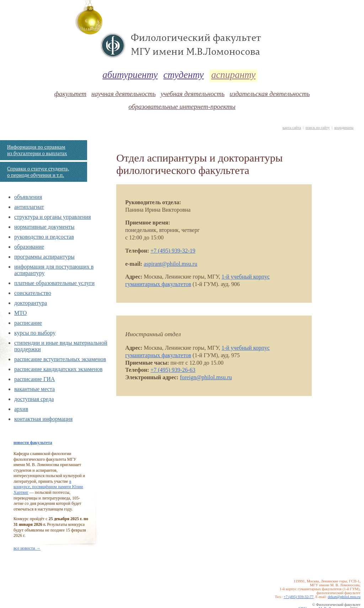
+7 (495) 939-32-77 (299, 597)
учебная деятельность (193, 94)
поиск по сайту (317, 128)
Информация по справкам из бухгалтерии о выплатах (37, 150)
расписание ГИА (34, 379)
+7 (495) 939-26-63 (173, 370)
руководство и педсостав (44, 237)
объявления (28, 197)
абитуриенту (130, 75)
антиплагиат (29, 207)
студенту (184, 75)
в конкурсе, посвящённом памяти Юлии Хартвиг (48, 487)
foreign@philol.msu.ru (206, 377)
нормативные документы (44, 227)
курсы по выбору (35, 333)
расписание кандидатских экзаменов (58, 369)
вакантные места (34, 389)
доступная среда (34, 399)
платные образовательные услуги (54, 283)
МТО (20, 313)
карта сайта (292, 128)
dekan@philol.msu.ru (344, 597)
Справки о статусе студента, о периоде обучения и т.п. (38, 172)
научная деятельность (124, 94)
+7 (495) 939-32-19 (173, 251)
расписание (28, 323)
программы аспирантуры (44, 257)
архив (21, 409)
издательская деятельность (270, 94)
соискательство (33, 293)
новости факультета (33, 443)
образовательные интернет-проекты (182, 107)
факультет (70, 94)
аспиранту (233, 75)
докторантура (31, 303)
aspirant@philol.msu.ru (170, 264)
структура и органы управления (53, 217)
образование (29, 247)
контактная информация (43, 419)
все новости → (27, 548)
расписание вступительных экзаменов (60, 359)
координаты (344, 128)
